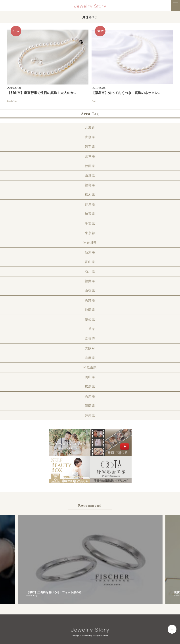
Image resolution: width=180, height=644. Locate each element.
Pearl (10, 101)
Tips (15, 101)
